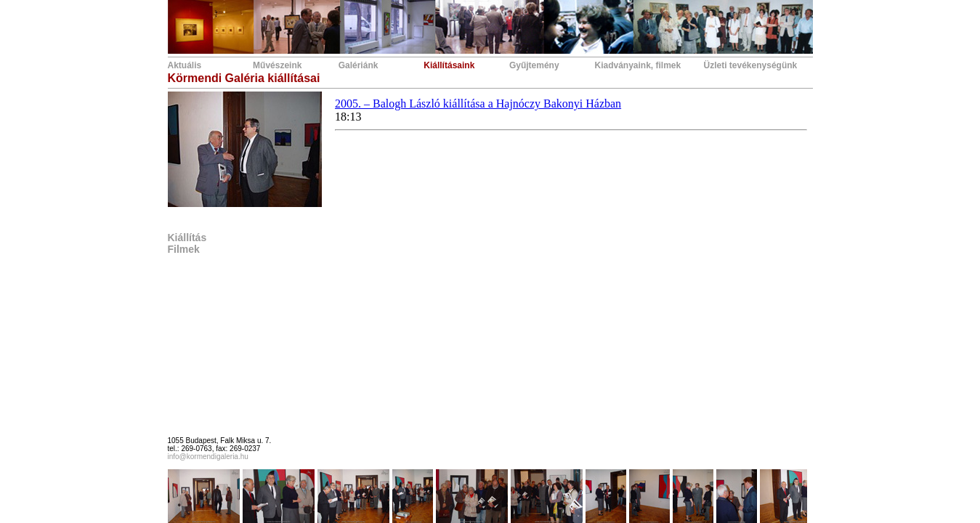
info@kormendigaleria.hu (208, 457)
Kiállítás (187, 238)
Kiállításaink (449, 65)
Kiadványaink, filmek (638, 65)
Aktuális (185, 65)
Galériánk (359, 65)
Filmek (184, 249)
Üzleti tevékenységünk (751, 65)
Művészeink (277, 65)
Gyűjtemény (534, 65)
